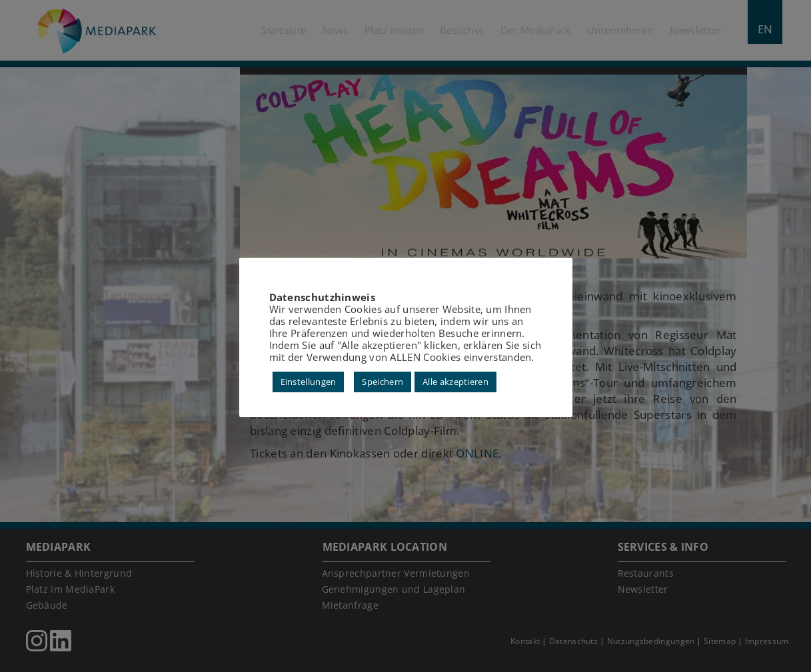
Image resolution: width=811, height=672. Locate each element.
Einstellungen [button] (309, 382)
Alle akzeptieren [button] (455, 382)
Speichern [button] (383, 382)
